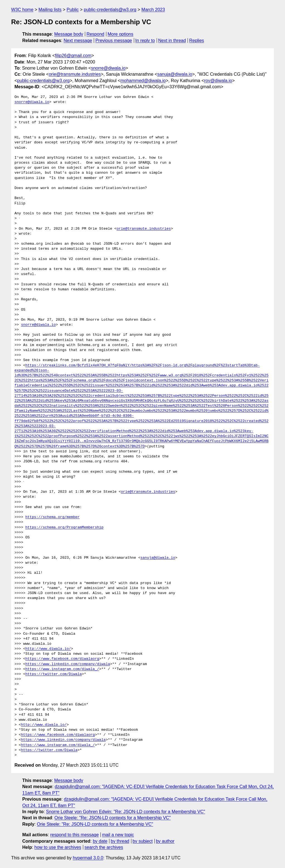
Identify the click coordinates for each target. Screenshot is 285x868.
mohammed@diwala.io (143, 81)
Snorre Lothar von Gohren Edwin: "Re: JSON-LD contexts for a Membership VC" (126, 812)
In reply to (145, 41)
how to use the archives (58, 847)
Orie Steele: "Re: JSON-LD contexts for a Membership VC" (113, 818)
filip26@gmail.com (73, 56)
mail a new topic (118, 835)
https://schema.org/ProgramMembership (64, 528)
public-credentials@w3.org (110, 10)
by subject (142, 841)
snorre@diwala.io (108, 68)
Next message (78, 41)
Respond (95, 34)
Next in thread (172, 41)
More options (121, 34)
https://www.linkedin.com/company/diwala (68, 664)
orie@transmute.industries (75, 74)
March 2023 (153, 10)
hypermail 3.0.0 (88, 858)
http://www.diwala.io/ (48, 649)
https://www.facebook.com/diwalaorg (62, 659)
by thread (120, 841)
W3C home (22, 10)
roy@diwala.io (218, 81)
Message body (69, 34)
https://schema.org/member (52, 517)
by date (100, 841)
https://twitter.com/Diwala (54, 674)
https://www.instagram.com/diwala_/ (62, 669)
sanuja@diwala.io (175, 74)
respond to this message (74, 835)
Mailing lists (50, 10)
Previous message (114, 41)
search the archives (104, 847)
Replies (197, 41)
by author (165, 841)
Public (73, 10)
